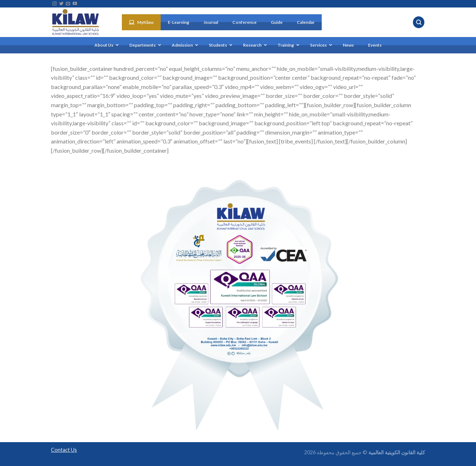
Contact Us (64, 450)
